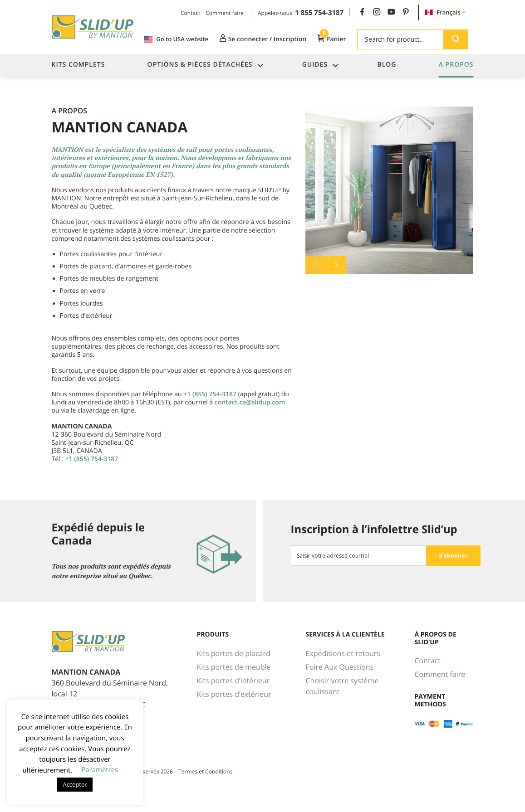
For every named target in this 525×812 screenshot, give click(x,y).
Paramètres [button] (100, 770)
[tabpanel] (389, 190)
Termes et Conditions (205, 771)
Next (336, 265)
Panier (331, 39)
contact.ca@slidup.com (250, 402)
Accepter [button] (75, 784)
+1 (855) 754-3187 (210, 394)
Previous (316, 265)
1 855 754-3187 (319, 13)
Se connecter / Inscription (263, 39)
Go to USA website (176, 39)
